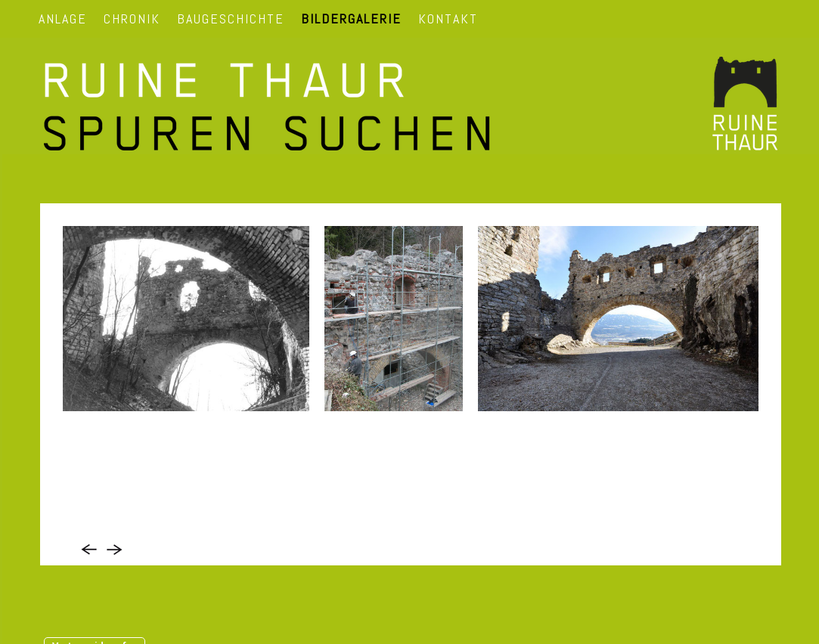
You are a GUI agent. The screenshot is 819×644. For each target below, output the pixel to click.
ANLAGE (63, 19)
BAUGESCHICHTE (231, 19)
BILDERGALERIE (351, 19)
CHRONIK (132, 19)
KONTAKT (448, 19)
